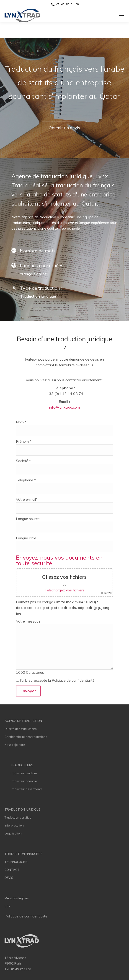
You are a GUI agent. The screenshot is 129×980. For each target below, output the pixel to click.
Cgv (7, 906)
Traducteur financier (24, 781)
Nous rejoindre (15, 745)
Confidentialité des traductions (26, 737)
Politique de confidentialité (26, 916)
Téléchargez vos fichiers (64, 590)
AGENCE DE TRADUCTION (23, 721)
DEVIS (9, 878)
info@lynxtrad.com (64, 407)
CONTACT (12, 870)
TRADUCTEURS (22, 765)
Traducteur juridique (24, 773)
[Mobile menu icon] (121, 15)
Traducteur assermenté (26, 789)
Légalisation (13, 833)
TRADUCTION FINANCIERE (23, 854)
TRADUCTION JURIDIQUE (22, 809)
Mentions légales (17, 898)
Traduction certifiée (18, 817)
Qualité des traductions (21, 729)
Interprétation (14, 825)
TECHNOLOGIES (16, 862)
